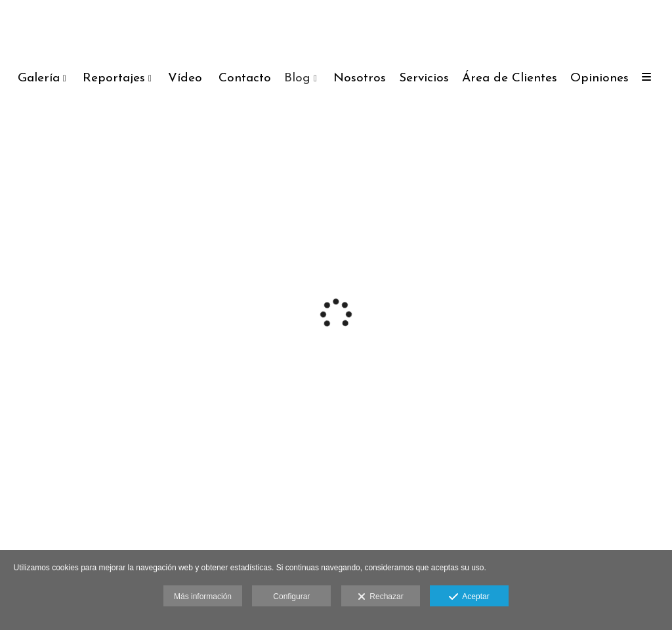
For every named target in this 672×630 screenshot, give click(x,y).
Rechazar (381, 597)
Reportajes (114, 78)
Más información (203, 597)
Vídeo (185, 78)
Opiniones (599, 78)
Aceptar (469, 597)
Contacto (245, 78)
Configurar (291, 597)
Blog (297, 78)
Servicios (424, 78)
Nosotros (360, 78)
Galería (39, 78)
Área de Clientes (510, 78)
